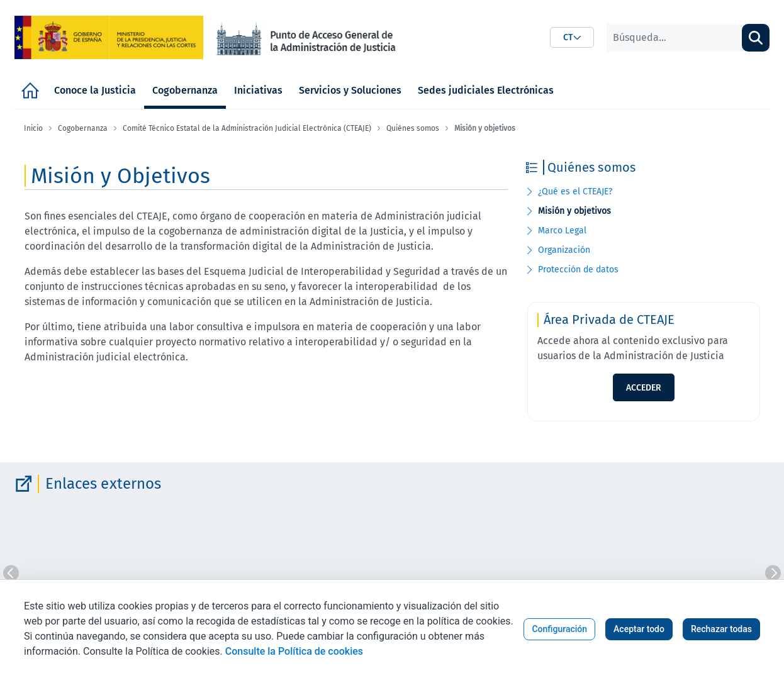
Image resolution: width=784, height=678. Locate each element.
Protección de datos (578, 270)
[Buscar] (674, 38)
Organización (564, 250)
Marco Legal (562, 231)
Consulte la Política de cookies (294, 651)
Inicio (33, 128)
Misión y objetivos (574, 211)
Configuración (559, 629)
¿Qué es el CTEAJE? (575, 192)
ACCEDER (644, 388)
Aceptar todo (639, 629)
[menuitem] (30, 90)
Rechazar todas (721, 629)
